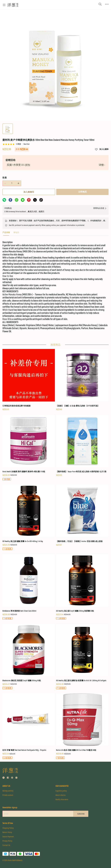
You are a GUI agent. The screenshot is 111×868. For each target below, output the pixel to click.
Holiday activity (8, 791)
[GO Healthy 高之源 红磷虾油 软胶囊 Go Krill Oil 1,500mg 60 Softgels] (82, 656)
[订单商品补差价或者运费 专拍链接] (29, 380)
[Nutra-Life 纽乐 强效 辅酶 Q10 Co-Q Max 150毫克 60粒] (82, 726)
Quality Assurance (62, 800)
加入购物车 (29, 192)
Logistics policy (61, 791)
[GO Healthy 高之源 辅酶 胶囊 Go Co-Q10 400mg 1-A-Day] (29, 517)
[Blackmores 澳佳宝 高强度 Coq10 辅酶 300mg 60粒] (29, 656)
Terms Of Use (8, 823)
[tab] (6, 233)
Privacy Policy (7, 841)
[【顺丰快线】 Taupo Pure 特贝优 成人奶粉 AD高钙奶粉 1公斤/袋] (82, 445)
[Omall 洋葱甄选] (13, 5)
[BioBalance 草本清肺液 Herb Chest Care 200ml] (29, 587)
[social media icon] (4, 778)
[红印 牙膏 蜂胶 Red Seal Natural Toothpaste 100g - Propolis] (29, 726)
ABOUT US (6, 786)
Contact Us (6, 845)
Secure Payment (8, 837)
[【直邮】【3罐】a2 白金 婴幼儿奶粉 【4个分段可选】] (82, 380)
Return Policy (7, 832)
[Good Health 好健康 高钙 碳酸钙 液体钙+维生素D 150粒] (29, 447)
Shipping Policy (8, 828)
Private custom (8, 795)
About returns (60, 795)
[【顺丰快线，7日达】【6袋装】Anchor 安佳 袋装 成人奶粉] (82, 515)
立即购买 (82, 192)
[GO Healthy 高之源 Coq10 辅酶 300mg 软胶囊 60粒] (82, 587)
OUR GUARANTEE (62, 786)
